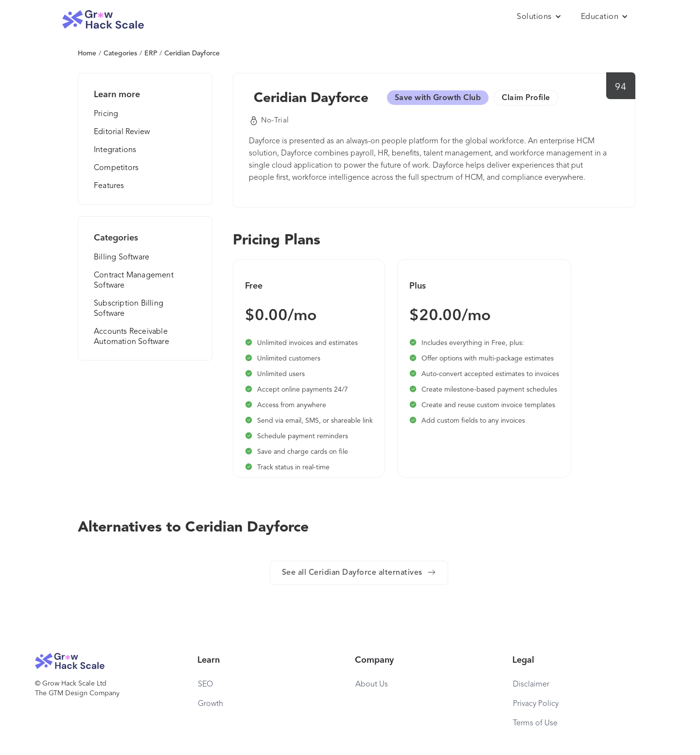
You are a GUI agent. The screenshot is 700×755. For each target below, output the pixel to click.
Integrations (115, 150)
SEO (205, 685)
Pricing (106, 114)
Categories (120, 53)
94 (621, 87)
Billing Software (122, 257)
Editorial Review (122, 132)
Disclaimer (531, 685)
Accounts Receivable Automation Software (131, 337)
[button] (539, 17)
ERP (151, 53)
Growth (210, 704)
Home (87, 53)
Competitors (116, 168)
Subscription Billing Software (129, 309)
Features (109, 186)
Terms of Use (535, 723)
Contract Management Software (134, 281)
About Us (372, 685)
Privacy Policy (536, 704)
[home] (103, 20)
